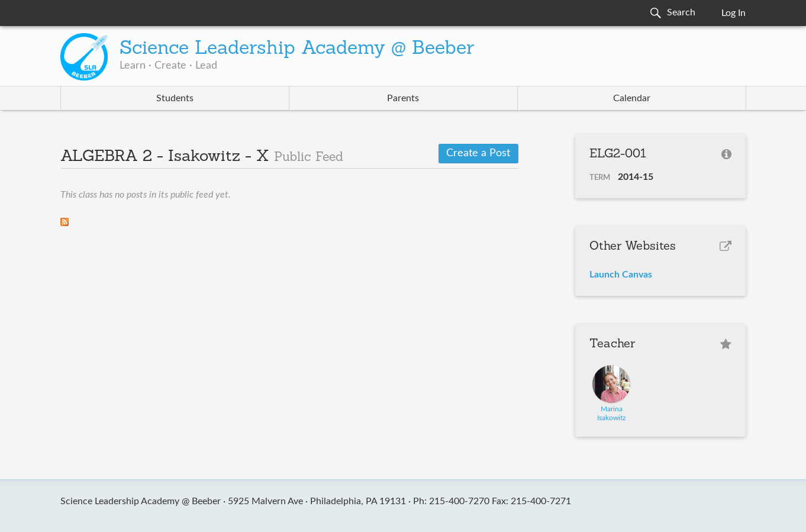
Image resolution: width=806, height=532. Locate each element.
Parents (403, 98)
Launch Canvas (621, 275)
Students (175, 98)
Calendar (632, 98)
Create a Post (478, 153)
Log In (734, 13)
